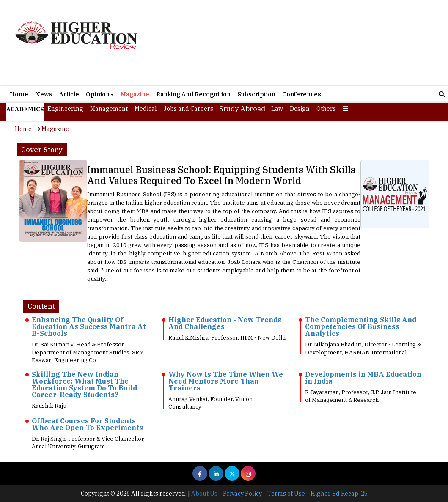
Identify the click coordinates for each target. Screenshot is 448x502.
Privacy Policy (242, 494)
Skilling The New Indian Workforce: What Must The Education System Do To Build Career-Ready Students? (84, 384)
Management (109, 109)
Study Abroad (242, 109)
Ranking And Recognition (193, 94)
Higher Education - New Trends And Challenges (225, 323)
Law (277, 109)
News (44, 94)
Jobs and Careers (188, 109)
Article (69, 94)
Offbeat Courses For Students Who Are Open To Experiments (87, 424)
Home (19, 94)
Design (300, 109)
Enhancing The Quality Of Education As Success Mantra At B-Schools (89, 326)
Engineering (65, 109)
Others (326, 109)
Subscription (256, 94)
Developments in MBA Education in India (363, 378)
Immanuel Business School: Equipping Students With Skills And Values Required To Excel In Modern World (221, 175)
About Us (204, 494)
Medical (146, 109)
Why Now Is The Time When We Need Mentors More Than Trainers (226, 381)
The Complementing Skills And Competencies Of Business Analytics (361, 326)
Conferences (302, 94)
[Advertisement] (294, 44)
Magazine (135, 94)
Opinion (100, 94)
